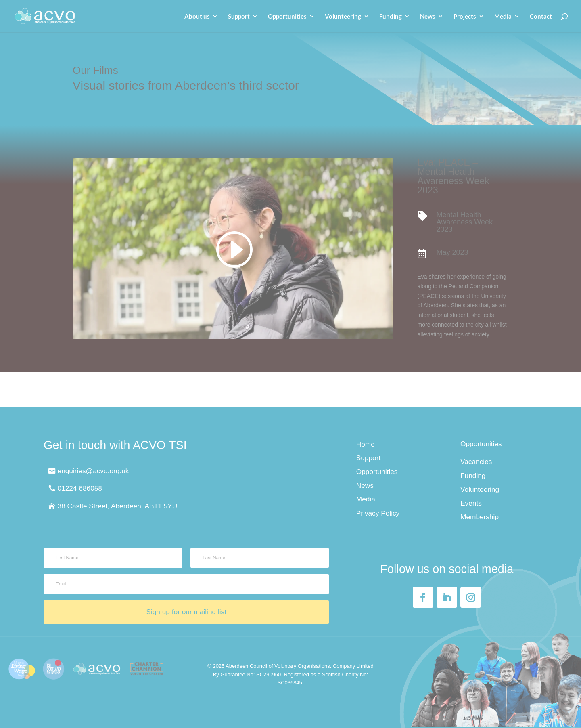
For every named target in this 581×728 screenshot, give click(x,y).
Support (239, 17)
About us (197, 17)
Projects (465, 17)
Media (503, 17)
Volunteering (343, 17)
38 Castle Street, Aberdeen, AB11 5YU (118, 506)
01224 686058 (80, 488)
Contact (541, 17)
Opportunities (287, 17)
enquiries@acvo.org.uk (93, 471)
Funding (391, 17)
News (428, 17)
